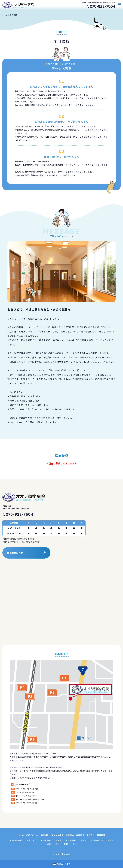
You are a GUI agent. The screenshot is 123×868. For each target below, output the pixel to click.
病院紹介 (45, 835)
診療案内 (70, 835)
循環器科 (60, 840)
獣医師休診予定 (15, 553)
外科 (66, 844)
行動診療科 (108, 840)
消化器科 (47, 840)
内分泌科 (85, 840)
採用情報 (13, 15)
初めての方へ (32, 835)
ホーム (4, 15)
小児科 (75, 844)
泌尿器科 (72, 840)
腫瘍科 (96, 840)
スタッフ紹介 (57, 835)
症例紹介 (80, 835)
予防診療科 (17, 840)
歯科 (58, 844)
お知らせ (91, 835)
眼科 (49, 844)
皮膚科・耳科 (33, 840)
